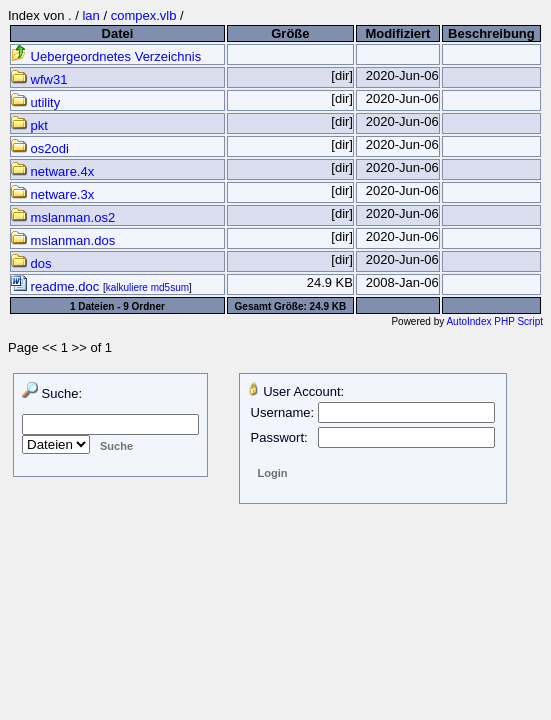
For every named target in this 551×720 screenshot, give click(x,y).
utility (35, 102)
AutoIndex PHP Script (494, 321)
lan (90, 15)
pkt (29, 125)
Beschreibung (491, 33)
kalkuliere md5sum (147, 287)
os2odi (40, 148)
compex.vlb (144, 15)
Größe (290, 33)
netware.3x (52, 194)
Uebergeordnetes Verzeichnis (106, 56)
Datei (118, 33)
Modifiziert (397, 33)
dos (31, 263)
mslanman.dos (63, 240)
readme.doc (57, 286)
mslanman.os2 (63, 217)
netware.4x (52, 171)
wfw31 (39, 79)
